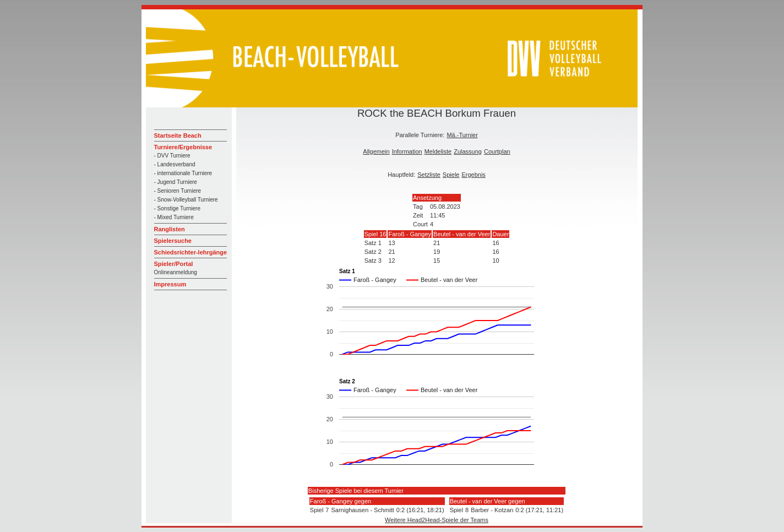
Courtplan (497, 151)
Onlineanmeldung (176, 272)
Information (407, 151)
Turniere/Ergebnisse (183, 147)
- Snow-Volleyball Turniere (186, 200)
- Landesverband (175, 164)
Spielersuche (173, 241)
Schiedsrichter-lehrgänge (191, 252)
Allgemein (376, 151)
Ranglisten (170, 229)
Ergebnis (473, 175)
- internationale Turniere (183, 173)
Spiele (451, 175)
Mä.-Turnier (462, 135)
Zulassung (468, 151)
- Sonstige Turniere (178, 208)
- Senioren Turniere (178, 191)
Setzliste (429, 175)
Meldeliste (438, 151)
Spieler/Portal (174, 264)
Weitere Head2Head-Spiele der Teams (437, 520)
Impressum (170, 284)
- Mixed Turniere (174, 217)
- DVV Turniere (172, 156)
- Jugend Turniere (176, 182)
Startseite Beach (178, 135)
